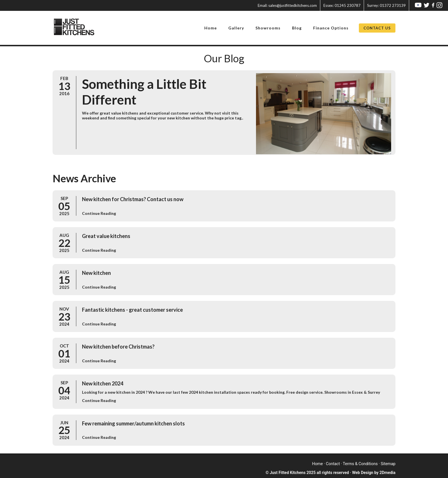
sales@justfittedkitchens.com (287, 5)
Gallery (236, 28)
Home (211, 28)
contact (333, 464)
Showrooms (268, 28)
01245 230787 (342, 5)
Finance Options (331, 28)
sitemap (388, 464)
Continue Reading (99, 213)
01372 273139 (386, 5)
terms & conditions (360, 464)
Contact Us (377, 28)
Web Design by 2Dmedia (374, 473)
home (317, 464)
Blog (297, 28)
